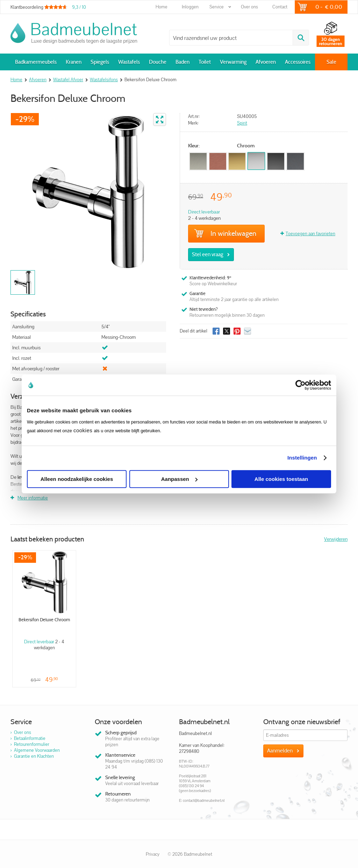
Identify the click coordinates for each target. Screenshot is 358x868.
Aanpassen (179, 479)
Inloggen (190, 7)
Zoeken (301, 38)
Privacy (153, 854)
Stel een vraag (207, 254)
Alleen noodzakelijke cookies (77, 479)
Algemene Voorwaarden (37, 750)
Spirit (242, 123)
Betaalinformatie (30, 738)
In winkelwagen (225, 233)
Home (162, 7)
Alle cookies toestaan (281, 479)
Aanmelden (280, 751)
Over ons (249, 7)
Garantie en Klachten (34, 756)
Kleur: (194, 146)
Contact (280, 7)
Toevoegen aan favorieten (310, 234)
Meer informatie (33, 498)
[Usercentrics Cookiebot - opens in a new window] (300, 385)
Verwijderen (336, 539)
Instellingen (302, 458)
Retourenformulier (32, 744)
